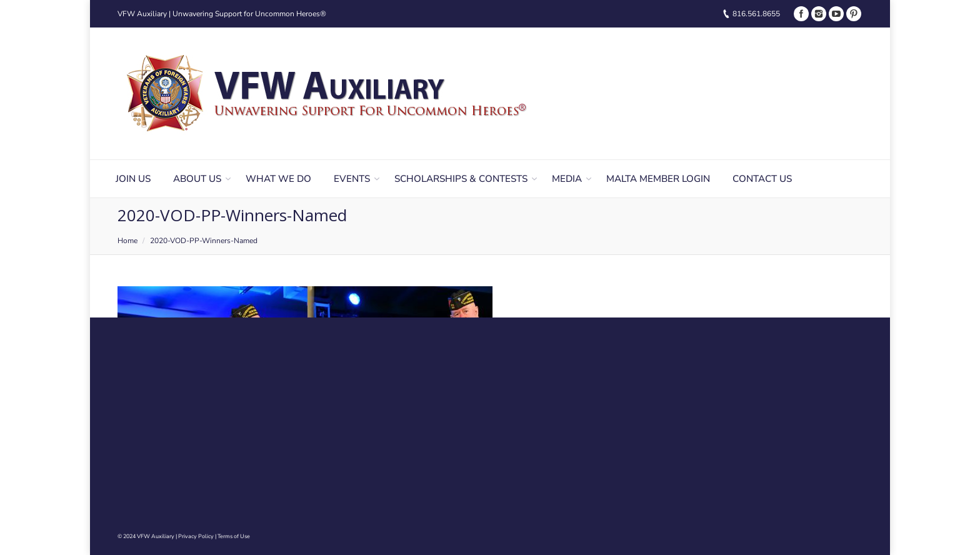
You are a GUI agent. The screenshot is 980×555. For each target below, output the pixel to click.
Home (127, 241)
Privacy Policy (196, 536)
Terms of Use (234, 536)
